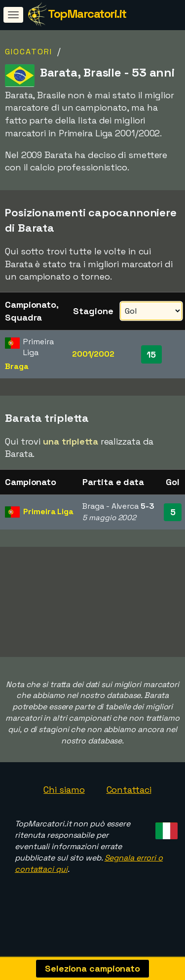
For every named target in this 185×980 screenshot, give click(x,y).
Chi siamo (64, 801)
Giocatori (29, 52)
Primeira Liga (48, 511)
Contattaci (129, 801)
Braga (17, 366)
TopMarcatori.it (87, 14)
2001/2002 (93, 354)
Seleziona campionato (92, 968)
